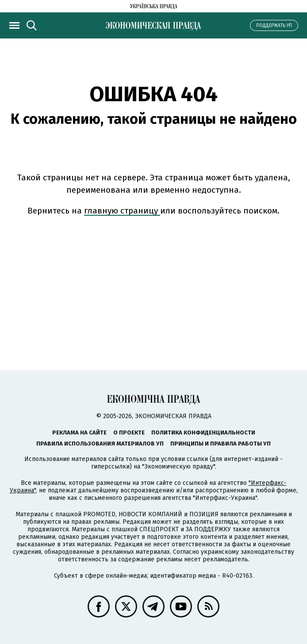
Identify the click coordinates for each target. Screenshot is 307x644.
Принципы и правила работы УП (221, 444)
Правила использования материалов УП (100, 444)
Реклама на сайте (79, 433)
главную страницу (122, 211)
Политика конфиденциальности (203, 433)
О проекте (129, 433)
